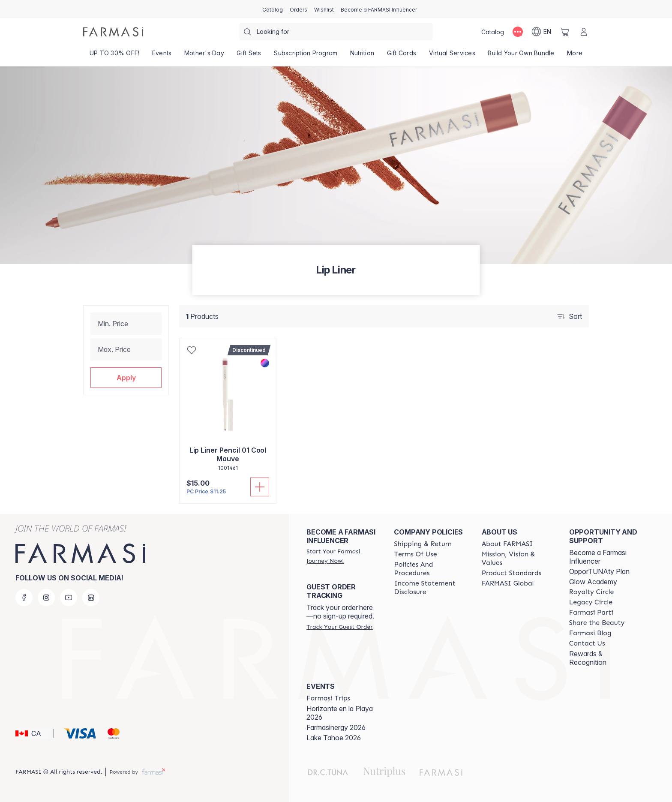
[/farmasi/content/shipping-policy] (423, 544)
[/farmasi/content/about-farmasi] (507, 544)
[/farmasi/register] (298, 9)
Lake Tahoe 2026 (334, 738)
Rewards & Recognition (588, 658)
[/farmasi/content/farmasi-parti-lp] (591, 613)
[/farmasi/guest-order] (339, 627)
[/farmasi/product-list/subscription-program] (306, 56)
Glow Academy (593, 582)
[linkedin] (91, 598)
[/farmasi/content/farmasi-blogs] (590, 633)
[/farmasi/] (113, 32)
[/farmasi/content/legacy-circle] (591, 602)
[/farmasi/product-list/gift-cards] (402, 56)
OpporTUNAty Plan (599, 571)
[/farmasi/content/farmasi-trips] (328, 698)
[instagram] (46, 598)
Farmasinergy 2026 (336, 727)
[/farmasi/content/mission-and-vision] (518, 559)
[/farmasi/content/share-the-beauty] (597, 623)
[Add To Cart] (260, 487)
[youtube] (69, 598)
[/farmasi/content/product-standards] (512, 573)
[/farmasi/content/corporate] (508, 583)
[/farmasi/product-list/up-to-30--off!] (114, 56)
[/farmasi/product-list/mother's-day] (204, 56)
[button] (126, 378)
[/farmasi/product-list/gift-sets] (249, 56)
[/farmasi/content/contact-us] (587, 643)
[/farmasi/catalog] (273, 9)
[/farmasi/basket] (565, 32)
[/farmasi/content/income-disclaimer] (430, 588)
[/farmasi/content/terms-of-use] (415, 554)
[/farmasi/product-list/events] (162, 56)
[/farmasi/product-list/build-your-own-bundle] (521, 56)
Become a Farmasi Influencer (598, 557)
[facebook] (24, 598)
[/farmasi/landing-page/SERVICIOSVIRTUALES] (452, 56)
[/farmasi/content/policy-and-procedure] (430, 569)
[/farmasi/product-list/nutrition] (362, 56)
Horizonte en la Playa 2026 (340, 713)
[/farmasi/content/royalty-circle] (592, 592)
